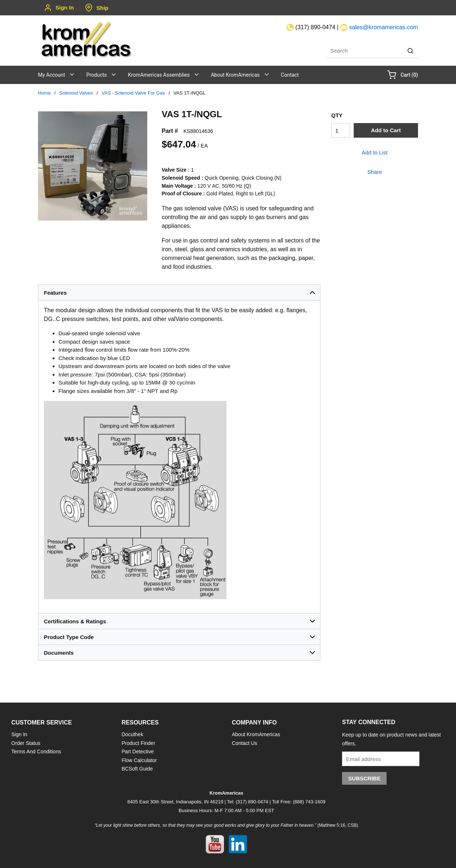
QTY (337, 115)
